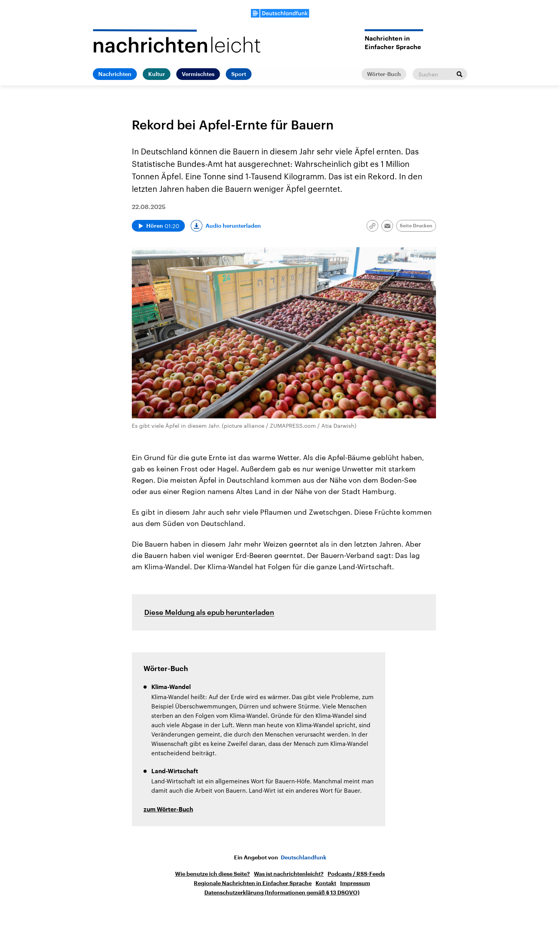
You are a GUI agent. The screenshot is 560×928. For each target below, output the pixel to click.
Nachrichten (115, 74)
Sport (239, 74)
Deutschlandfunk (304, 857)
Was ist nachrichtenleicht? (289, 874)
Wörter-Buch (384, 74)
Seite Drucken (416, 226)
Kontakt (326, 883)
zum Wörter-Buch (168, 810)
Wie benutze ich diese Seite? (213, 874)
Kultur (157, 74)
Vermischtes (198, 74)
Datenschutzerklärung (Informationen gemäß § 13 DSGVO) (282, 893)
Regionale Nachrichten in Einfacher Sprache (253, 883)
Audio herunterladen (233, 226)
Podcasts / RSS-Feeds (356, 874)
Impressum (355, 883)
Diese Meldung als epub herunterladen (209, 612)
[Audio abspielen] (158, 226)
